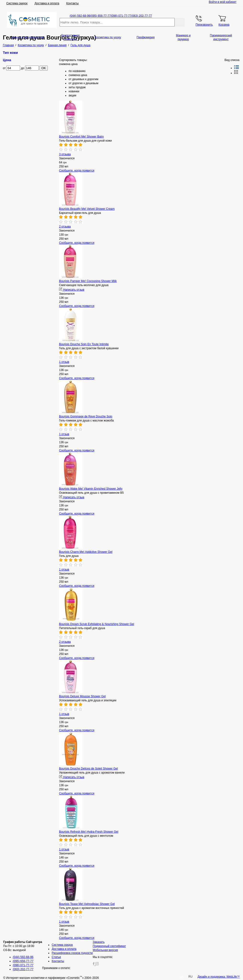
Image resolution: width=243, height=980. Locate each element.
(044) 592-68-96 (80, 16)
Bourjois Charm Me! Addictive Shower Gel (86, 552)
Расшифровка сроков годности (72, 953)
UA (182, 977)
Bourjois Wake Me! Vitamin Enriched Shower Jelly (91, 489)
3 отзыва (65, 154)
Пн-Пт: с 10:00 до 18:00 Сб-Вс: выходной (23, 946)
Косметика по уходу (108, 37)
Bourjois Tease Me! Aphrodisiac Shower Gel (87, 904)
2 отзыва (65, 227)
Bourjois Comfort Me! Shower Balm (81, 137)
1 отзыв (64, 362)
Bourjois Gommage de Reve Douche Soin (86, 416)
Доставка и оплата (47, 3)
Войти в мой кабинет (223, 2)
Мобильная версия (105, 950)
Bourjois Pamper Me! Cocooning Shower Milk (88, 281)
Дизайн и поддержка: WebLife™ (219, 977)
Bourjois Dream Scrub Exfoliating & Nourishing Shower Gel (97, 624)
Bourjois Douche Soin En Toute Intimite (84, 344)
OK (44, 68)
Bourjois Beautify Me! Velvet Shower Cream (87, 209)
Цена (7, 60)
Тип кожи (10, 53)
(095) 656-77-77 (101, 16)
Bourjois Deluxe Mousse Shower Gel (82, 696)
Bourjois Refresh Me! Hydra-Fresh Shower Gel (89, 832)
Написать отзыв (72, 290)
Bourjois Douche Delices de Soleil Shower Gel (88, 769)
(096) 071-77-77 (121, 16)
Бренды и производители (27, 37)
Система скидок (17, 3)
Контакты (72, 3)
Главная (8, 45)
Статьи (56, 957)
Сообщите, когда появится (77, 171)
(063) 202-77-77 (142, 16)
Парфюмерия (146, 37)
